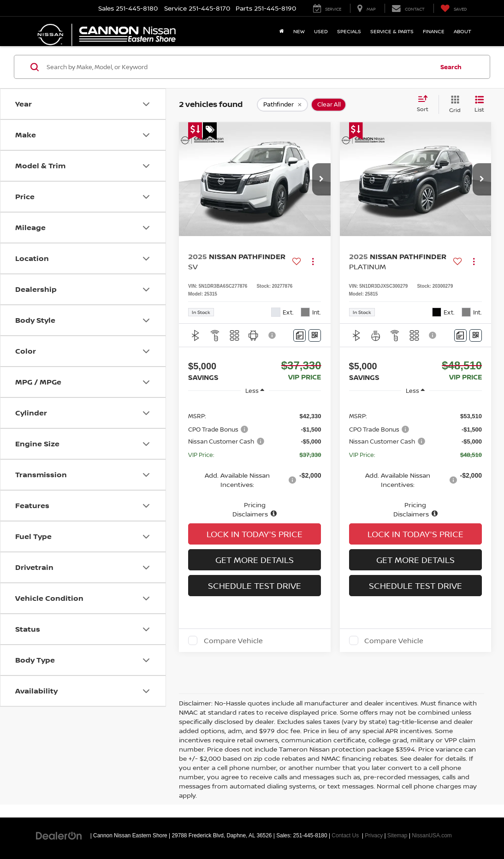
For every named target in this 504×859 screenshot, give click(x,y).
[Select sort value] (425, 104)
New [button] (299, 31)
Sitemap (397, 835)
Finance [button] (434, 31)
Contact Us (345, 835)
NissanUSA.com (432, 835)
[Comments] (299, 335)
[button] (321, 179)
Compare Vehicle (233, 640)
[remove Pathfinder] (282, 105)
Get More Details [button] (255, 560)
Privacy (374, 835)
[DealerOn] (59, 835)
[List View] (479, 104)
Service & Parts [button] (392, 31)
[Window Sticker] (315, 335)
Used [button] (321, 31)
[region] (255, 460)
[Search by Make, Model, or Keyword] (239, 67)
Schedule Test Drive (255, 586)
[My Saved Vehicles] (454, 8)
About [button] (462, 31)
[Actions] (313, 262)
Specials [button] (349, 31)
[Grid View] (453, 104)
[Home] (282, 31)
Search (451, 67)
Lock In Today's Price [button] (255, 534)
